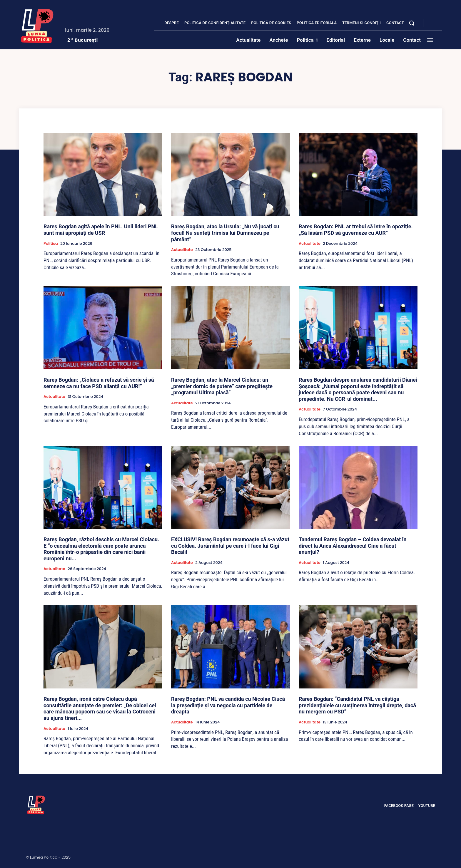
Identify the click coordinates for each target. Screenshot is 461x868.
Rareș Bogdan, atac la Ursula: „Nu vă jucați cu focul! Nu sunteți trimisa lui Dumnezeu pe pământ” (225, 233)
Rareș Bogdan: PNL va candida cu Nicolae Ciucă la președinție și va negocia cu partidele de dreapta (228, 705)
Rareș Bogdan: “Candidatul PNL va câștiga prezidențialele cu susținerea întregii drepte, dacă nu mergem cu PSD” (357, 705)
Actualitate (182, 250)
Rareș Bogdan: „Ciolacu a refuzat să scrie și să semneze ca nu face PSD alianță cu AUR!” (99, 383)
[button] (412, 23)
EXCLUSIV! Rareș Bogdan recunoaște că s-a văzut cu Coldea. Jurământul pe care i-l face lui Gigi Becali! (230, 546)
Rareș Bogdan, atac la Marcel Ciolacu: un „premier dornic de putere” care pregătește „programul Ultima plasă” (222, 386)
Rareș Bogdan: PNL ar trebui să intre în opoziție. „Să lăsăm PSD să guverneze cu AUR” (356, 230)
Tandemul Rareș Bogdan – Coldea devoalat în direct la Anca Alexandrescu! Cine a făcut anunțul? (353, 546)
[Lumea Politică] (37, 25)
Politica (51, 244)
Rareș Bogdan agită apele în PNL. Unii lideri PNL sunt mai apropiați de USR (101, 230)
